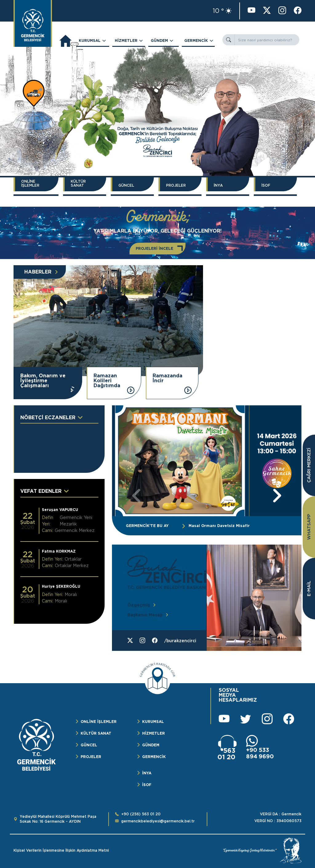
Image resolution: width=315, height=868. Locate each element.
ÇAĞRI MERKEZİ (309, 465)
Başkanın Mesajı (145, 615)
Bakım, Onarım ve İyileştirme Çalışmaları (43, 381)
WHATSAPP (309, 527)
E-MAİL (309, 588)
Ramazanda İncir (167, 378)
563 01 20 (226, 754)
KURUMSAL (153, 722)
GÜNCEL (126, 185)
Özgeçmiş (139, 605)
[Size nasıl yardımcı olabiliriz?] (267, 40)
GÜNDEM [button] (159, 41)
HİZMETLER (154, 733)
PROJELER (176, 185)
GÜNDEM (151, 745)
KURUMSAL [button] (90, 41)
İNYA (218, 185)
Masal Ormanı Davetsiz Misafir (219, 526)
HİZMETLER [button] (126, 41)
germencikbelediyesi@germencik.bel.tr (158, 821)
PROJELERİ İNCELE (154, 248)
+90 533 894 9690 (260, 753)
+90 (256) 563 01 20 (141, 814)
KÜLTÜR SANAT (78, 183)
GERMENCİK (154, 757)
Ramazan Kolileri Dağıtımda (107, 381)
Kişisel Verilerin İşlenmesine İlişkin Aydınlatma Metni (61, 850)
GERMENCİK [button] (196, 41)
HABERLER (38, 272)
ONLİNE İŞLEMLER (30, 183)
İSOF (266, 185)
